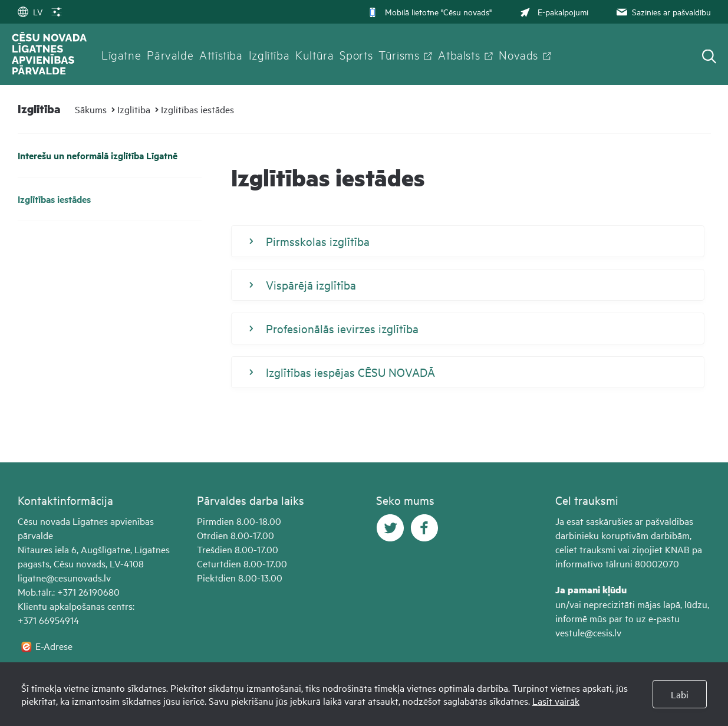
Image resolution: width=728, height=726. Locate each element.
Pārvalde (170, 54)
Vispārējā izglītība (303, 285)
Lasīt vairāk (556, 701)
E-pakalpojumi (553, 12)
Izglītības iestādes (197, 109)
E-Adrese (54, 646)
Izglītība (269, 54)
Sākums (91, 109)
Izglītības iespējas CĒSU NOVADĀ (342, 372)
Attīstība (221, 54)
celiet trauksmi (585, 549)
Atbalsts (459, 54)
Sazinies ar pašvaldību (663, 12)
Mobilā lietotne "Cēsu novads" (429, 12)
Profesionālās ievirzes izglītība (334, 328)
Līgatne (121, 54)
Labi (680, 694)
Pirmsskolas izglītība (309, 241)
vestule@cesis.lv (588, 632)
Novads (518, 54)
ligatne (32, 577)
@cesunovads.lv (78, 577)
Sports (356, 54)
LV (30, 12)
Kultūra (314, 54)
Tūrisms (399, 54)
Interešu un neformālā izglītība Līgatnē (98, 155)
